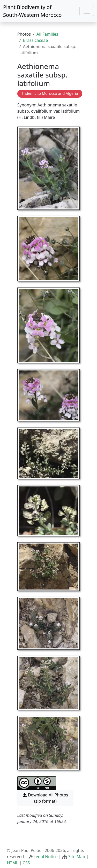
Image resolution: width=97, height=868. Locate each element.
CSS (26, 863)
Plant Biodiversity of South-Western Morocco (32, 11)
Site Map (77, 857)
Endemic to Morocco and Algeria (50, 93)
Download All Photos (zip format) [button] (45, 798)
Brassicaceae (35, 40)
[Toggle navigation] (87, 11)
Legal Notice (46, 857)
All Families (47, 34)
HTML (13, 863)
